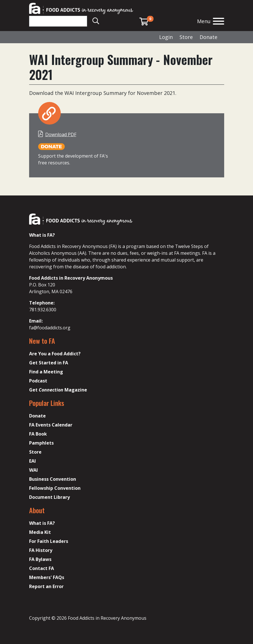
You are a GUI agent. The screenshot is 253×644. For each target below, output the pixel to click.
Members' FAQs (47, 577)
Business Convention (53, 479)
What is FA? (42, 523)
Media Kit (40, 532)
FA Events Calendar (51, 425)
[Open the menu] (219, 22)
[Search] (58, 21)
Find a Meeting (46, 372)
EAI (33, 461)
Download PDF (61, 134)
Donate (208, 37)
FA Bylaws (40, 559)
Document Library (49, 497)
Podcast (38, 381)
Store (186, 37)
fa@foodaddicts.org (50, 328)
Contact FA (42, 568)
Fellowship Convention (55, 488)
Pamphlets (41, 443)
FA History (41, 550)
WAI (33, 470)
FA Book (38, 434)
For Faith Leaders (49, 541)
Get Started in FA (49, 363)
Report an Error (46, 586)
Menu (204, 21)
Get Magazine (58, 390)
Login (166, 37)
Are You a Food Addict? (55, 354)
